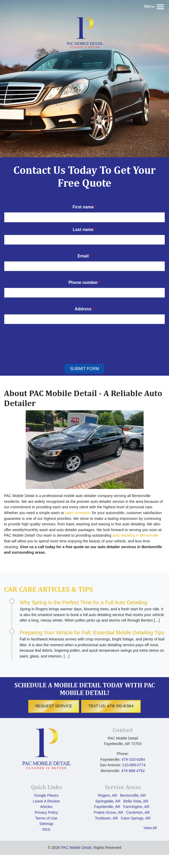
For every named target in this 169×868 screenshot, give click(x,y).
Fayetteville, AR (107, 807)
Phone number (84, 282)
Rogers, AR (108, 795)
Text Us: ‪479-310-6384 (111, 706)
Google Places (46, 795)
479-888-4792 (133, 771)
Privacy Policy (46, 812)
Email (84, 256)
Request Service (54, 706)
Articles (46, 807)
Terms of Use (46, 818)
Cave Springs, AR (136, 818)
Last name (85, 230)
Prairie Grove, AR (108, 812)
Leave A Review (46, 801)
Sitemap (46, 824)
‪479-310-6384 (133, 759)
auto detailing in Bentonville (135, 535)
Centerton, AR (138, 812)
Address (84, 309)
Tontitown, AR (106, 818)
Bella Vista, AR (136, 801)
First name (85, 207)
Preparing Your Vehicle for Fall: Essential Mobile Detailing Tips (92, 633)
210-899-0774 (134, 765)
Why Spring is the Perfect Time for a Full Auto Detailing (83, 602)
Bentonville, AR (133, 795)
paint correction (78, 513)
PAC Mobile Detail (76, 848)
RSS (46, 829)
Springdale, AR (108, 801)
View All (150, 828)
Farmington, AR (136, 807)
